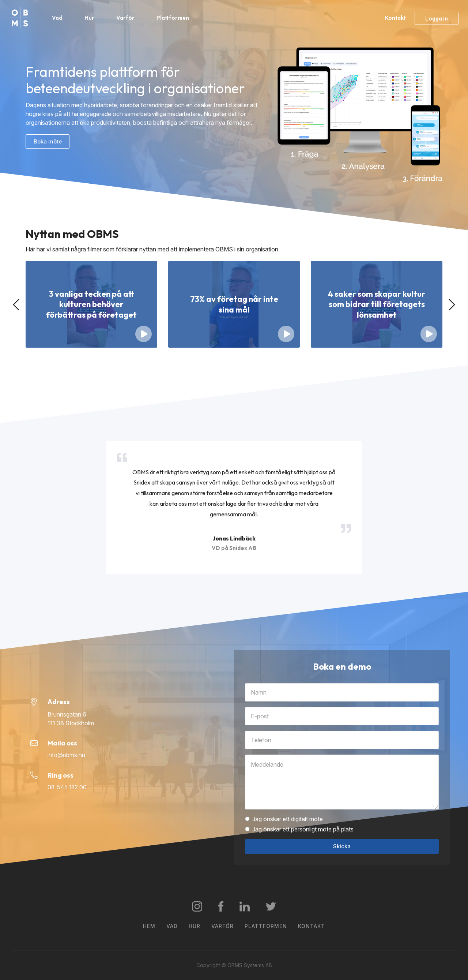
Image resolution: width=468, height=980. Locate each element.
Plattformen (173, 18)
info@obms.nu (67, 755)
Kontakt (395, 18)
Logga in (437, 18)
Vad (58, 18)
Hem (149, 926)
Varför (126, 18)
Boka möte (48, 141)
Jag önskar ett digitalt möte (284, 819)
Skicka (342, 846)
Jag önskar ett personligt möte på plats (299, 829)
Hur (90, 18)
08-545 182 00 (68, 788)
